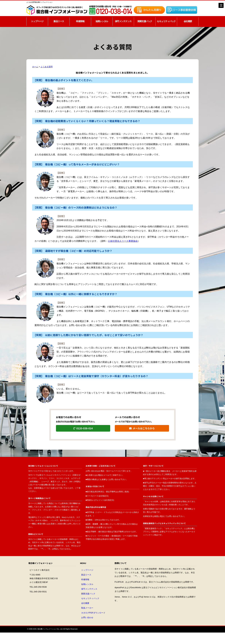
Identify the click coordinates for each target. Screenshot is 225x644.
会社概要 (188, 21)
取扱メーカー (87, 608)
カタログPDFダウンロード (93, 613)
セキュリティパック (166, 21)
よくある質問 (46, 67)
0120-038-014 (83, 428)
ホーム (35, 67)
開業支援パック (145, 21)
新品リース (59, 21)
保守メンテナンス (123, 21)
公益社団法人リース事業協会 (123, 241)
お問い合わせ (87, 617)
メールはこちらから (142, 428)
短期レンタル (102, 21)
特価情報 (80, 21)
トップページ (37, 21)
